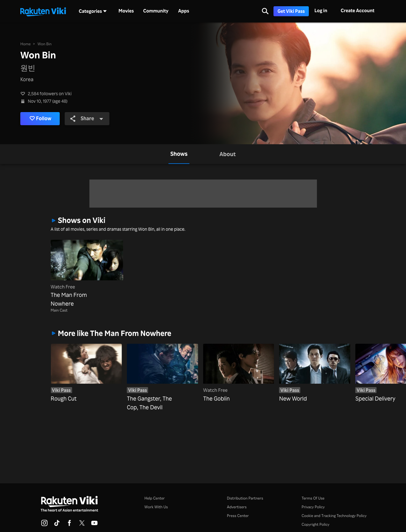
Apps (184, 11)
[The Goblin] (239, 368)
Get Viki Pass (291, 11)
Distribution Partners (245, 498)
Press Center (238, 516)
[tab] (179, 154)
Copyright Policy (316, 524)
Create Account (358, 10)
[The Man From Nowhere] (87, 274)
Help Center (155, 498)
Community (156, 11)
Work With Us (156, 507)
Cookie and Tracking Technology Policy (334, 516)
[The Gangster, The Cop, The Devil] (163, 368)
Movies (126, 11)
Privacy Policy (313, 507)
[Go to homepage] (43, 11)
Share (88, 119)
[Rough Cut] (86, 368)
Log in (321, 10)
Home (25, 44)
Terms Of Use (313, 498)
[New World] (315, 368)
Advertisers (237, 507)
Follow (41, 119)
